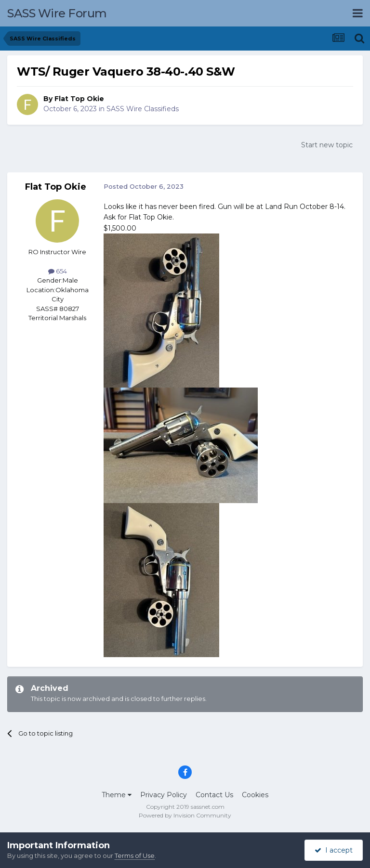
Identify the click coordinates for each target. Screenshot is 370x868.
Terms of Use (135, 855)
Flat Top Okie (79, 99)
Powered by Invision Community (185, 815)
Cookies (255, 795)
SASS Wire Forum (57, 13)
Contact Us (214, 795)
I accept (334, 850)
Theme (117, 795)
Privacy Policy (164, 795)
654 (58, 271)
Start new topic (327, 145)
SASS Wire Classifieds (143, 109)
